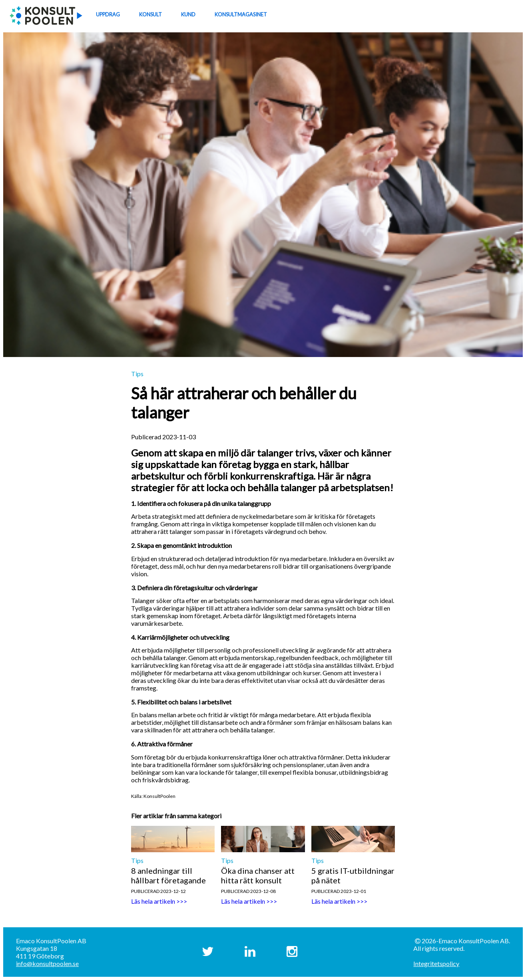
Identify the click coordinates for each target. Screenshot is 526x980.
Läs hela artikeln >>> (159, 901)
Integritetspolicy (436, 963)
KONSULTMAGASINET (241, 14)
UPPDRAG (108, 14)
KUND (188, 14)
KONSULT (150, 14)
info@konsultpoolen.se (47, 963)
